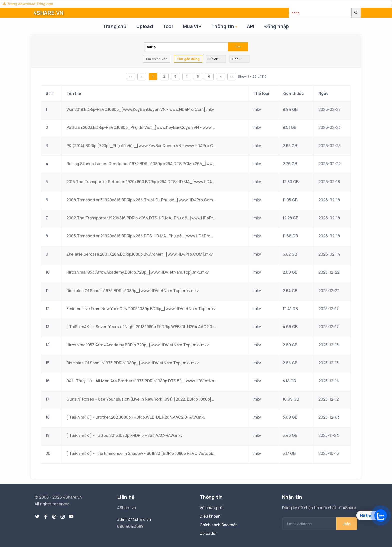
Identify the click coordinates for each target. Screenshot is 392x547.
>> (232, 76)
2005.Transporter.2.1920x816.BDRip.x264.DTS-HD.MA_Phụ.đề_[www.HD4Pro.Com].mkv (141, 236)
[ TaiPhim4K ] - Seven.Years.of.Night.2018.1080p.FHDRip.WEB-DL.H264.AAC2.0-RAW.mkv (141, 327)
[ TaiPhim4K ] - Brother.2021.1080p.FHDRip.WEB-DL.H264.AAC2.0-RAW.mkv (136, 417)
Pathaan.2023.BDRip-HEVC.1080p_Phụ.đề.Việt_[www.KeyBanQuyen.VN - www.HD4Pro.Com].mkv (141, 127)
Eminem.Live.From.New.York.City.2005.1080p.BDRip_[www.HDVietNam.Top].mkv (141, 309)
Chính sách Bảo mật (218, 525)
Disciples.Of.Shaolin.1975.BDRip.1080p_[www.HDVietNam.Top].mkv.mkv (133, 291)
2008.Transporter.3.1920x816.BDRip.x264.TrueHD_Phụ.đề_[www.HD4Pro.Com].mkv (141, 200)
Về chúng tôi (212, 508)
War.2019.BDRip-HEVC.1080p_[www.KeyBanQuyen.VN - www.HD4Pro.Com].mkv (140, 109)
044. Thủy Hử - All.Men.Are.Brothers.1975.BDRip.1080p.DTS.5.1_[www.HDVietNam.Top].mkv (141, 381)
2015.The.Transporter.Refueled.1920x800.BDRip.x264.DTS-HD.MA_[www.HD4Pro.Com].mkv (141, 182)
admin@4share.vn (134, 519)
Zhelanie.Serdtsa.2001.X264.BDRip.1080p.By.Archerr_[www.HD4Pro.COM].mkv (140, 254)
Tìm (238, 47)
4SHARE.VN (48, 13)
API (251, 26)
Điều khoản (210, 516)
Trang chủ (115, 26)
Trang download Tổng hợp (28, 4)
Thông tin (225, 27)
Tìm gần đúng (188, 59)
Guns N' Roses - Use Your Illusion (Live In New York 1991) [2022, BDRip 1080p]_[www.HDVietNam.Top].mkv (141, 399)
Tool (168, 26)
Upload (145, 26)
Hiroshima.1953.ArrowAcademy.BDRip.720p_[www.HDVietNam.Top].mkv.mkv (138, 272)
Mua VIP (192, 26)
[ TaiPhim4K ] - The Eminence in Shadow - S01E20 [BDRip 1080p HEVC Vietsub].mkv (141, 453)
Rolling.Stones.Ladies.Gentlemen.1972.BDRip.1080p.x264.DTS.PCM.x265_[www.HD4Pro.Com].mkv (141, 164)
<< (130, 76)
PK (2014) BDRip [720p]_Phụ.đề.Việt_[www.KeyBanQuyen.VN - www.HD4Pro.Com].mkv (141, 146)
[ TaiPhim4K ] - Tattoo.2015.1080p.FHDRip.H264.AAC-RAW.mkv (124, 435)
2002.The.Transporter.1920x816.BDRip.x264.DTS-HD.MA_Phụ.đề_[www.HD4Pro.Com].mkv (141, 218)
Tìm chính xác (157, 59)
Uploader (208, 533)
